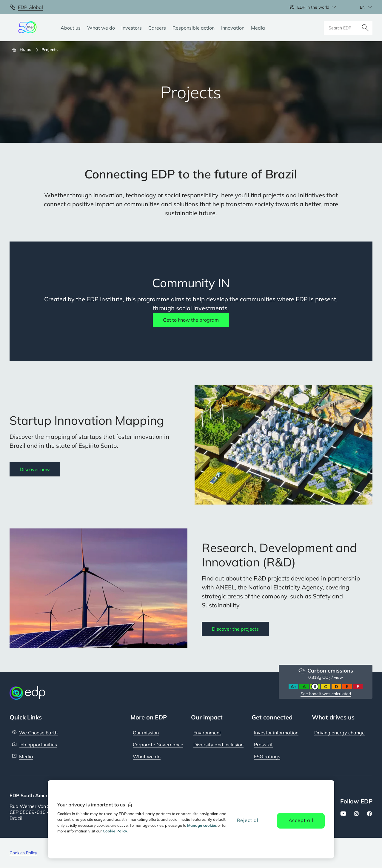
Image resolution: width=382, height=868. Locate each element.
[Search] (365, 28)
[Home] (24, 50)
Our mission (146, 733)
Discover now (35, 469)
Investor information (276, 733)
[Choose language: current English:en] (360, 7)
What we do (147, 757)
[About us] (71, 28)
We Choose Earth (38, 733)
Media (26, 757)
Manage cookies (202, 825)
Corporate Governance (158, 745)
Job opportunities (38, 745)
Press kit (263, 745)
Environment (207, 733)
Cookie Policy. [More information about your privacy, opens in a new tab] (115, 831)
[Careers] (157, 28)
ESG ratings (267, 757)
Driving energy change (339, 733)
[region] (191, 819)
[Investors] (132, 28)
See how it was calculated (326, 694)
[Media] (258, 28)
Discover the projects (235, 629)
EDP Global (30, 7)
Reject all (248, 820)
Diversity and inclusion (218, 745)
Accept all (301, 820)
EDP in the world (313, 7)
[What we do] (101, 28)
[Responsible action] (194, 28)
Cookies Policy (23, 853)
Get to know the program (191, 320)
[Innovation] (233, 28)
